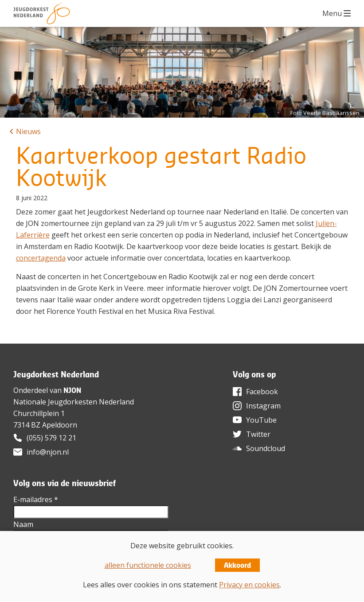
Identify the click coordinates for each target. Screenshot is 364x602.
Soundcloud (266, 448)
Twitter (258, 434)
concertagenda (41, 258)
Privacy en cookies (249, 585)
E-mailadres (36, 499)
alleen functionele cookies (148, 565)
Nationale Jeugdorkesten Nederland (74, 402)
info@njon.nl (48, 452)
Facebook (262, 392)
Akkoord (237, 565)
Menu (332, 13)
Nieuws (28, 131)
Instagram (263, 406)
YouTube (261, 420)
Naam (23, 524)
